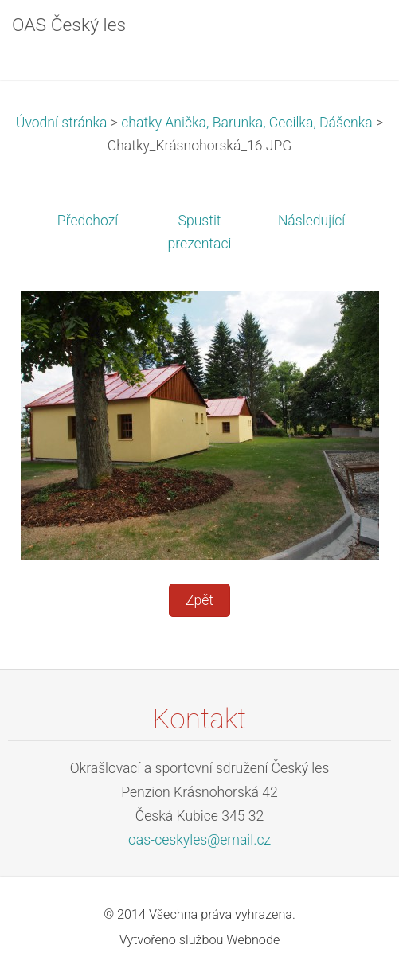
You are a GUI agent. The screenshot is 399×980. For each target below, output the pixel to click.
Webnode (253, 940)
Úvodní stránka (62, 123)
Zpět (199, 600)
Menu (355, 36)
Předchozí (88, 221)
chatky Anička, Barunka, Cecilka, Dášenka (247, 123)
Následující (311, 221)
